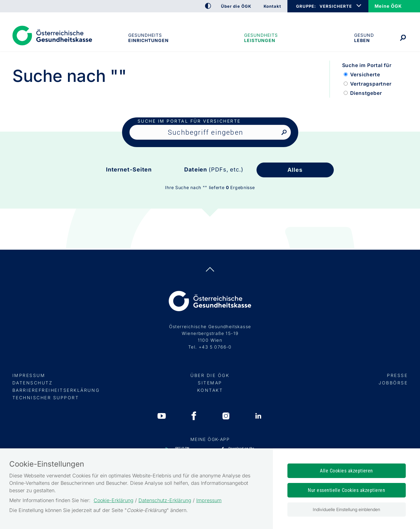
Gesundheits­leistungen (261, 38)
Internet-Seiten (129, 169)
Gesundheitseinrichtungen (148, 38)
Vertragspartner (371, 84)
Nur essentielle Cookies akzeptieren (346, 490)
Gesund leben (364, 38)
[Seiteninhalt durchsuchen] (210, 132)
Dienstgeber (366, 93)
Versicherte (365, 74)
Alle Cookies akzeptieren (346, 471)
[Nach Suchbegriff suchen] (284, 133)
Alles (295, 170)
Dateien (214, 169)
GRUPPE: (306, 6)
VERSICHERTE (336, 6)
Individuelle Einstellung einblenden (346, 509)
